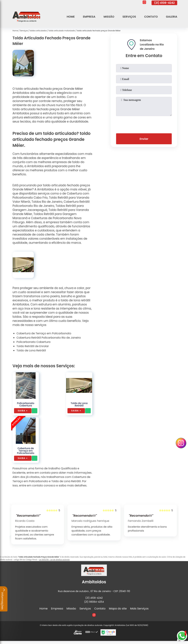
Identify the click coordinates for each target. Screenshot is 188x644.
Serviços (129, 17)
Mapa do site (118, 609)
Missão (109, 17)
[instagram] (144, 3)
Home (71, 17)
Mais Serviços (139, 609)
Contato (151, 17)
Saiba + (23, 411)
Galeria (172, 17)
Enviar (144, 139)
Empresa (89, 17)
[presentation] (144, 124)
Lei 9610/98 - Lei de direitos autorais (54, 560)
